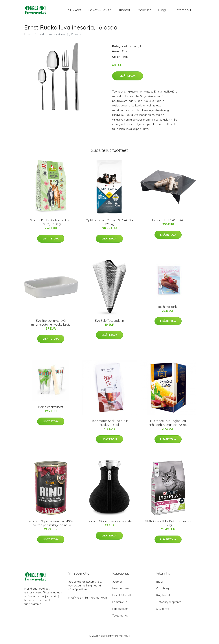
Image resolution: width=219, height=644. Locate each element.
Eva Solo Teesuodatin (109, 322)
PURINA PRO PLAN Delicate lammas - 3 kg (168, 525)
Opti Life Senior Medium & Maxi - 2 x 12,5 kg (109, 224)
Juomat (124, 11)
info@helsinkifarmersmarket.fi (88, 600)
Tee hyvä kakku (168, 309)
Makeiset (144, 11)
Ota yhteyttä (164, 590)
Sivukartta (163, 611)
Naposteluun (120, 611)
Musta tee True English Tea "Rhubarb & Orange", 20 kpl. (168, 425)
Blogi (162, 11)
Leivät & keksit (100, 11)
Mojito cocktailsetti (51, 409)
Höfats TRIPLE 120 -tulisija (168, 222)
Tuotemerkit (182, 11)
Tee (142, 48)
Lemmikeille (120, 604)
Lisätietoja (128, 78)
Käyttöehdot (164, 597)
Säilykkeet (73, 11)
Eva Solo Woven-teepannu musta (109, 523)
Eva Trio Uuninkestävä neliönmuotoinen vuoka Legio (51, 324)
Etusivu (29, 36)
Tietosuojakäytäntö (169, 604)
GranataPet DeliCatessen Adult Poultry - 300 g (51, 224)
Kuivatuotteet (121, 590)
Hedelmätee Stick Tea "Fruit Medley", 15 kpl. (109, 425)
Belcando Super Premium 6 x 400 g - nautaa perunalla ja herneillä (51, 525)
